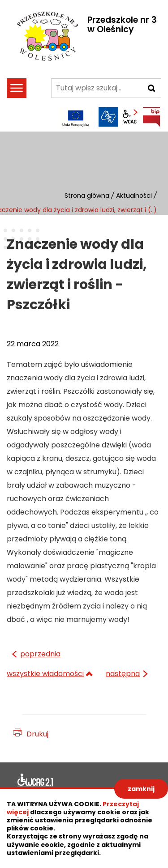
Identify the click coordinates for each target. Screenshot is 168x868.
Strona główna (87, 196)
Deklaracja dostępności (35, 782)
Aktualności (134, 196)
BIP (151, 117)
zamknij (141, 789)
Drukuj (37, 734)
